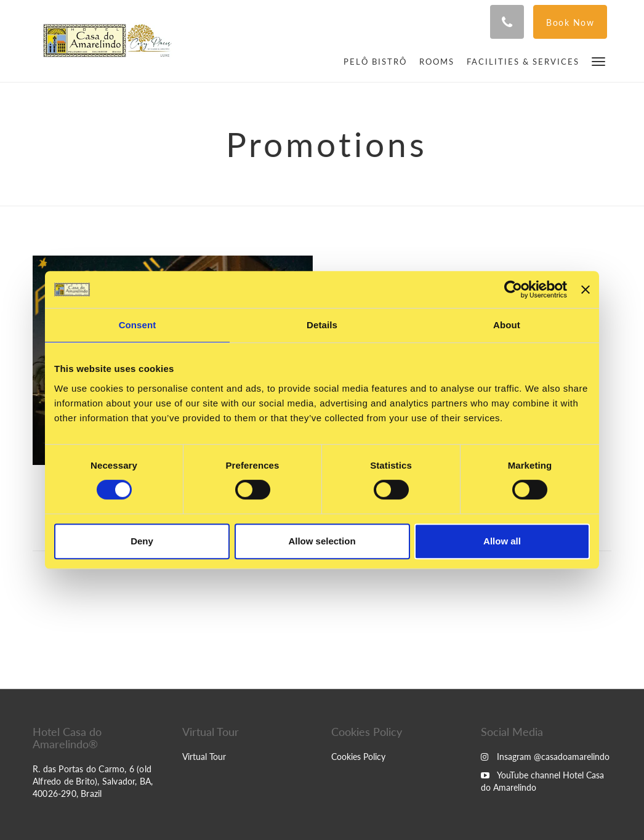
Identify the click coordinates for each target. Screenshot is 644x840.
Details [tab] (322, 325)
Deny (142, 541)
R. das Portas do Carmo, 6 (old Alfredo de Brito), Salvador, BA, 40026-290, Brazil (93, 781)
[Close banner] (586, 289)
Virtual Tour (204, 757)
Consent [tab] (138, 325)
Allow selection (322, 541)
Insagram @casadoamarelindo (545, 757)
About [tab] (507, 325)
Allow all (502, 541)
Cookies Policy (358, 757)
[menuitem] (375, 62)
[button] (598, 61)
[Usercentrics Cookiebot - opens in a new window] (513, 289)
